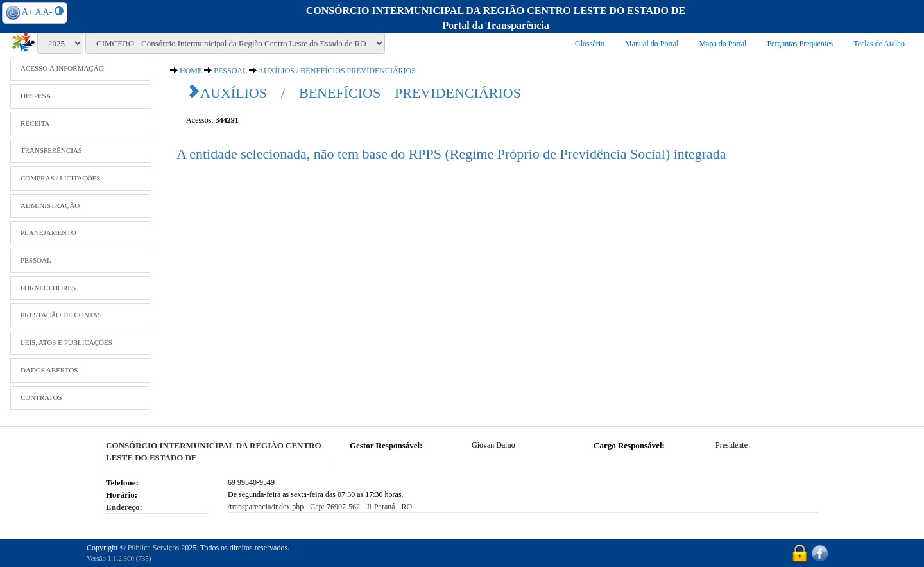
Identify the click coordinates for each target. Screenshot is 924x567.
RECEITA (35, 123)
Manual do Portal (652, 44)
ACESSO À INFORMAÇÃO (62, 68)
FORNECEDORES (48, 288)
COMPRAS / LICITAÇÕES (60, 178)
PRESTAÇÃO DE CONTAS (61, 315)
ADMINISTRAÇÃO (50, 205)
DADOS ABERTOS (49, 370)
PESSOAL (36, 260)
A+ (28, 12)
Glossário (590, 44)
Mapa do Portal (723, 44)
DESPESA (36, 96)
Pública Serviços (153, 548)
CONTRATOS (41, 397)
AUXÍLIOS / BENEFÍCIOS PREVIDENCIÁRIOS (337, 71)
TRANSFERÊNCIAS (51, 150)
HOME (191, 71)
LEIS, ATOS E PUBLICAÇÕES (66, 342)
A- (48, 12)
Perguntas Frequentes (800, 44)
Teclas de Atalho (879, 44)
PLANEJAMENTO (48, 232)
